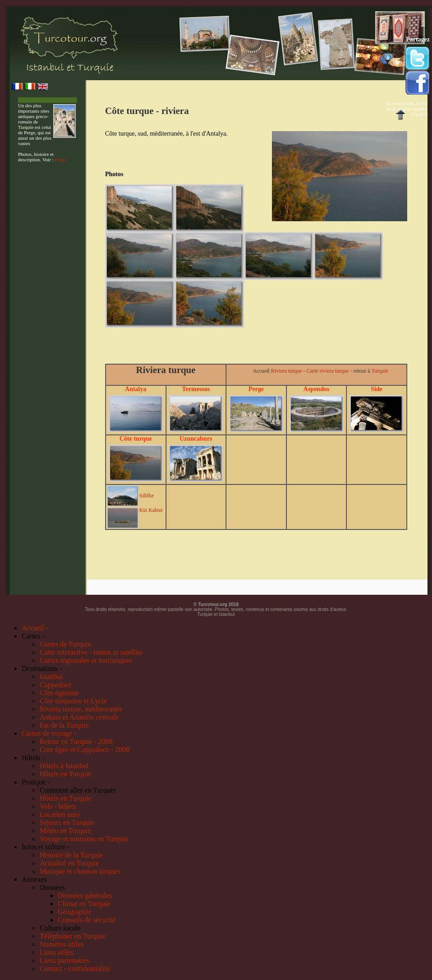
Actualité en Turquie (69, 863)
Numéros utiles (62, 944)
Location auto (60, 814)
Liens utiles (56, 952)
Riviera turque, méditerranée (81, 709)
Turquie (380, 371)
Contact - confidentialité (75, 969)
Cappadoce (56, 685)
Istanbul (51, 677)
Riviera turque (287, 371)
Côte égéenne (59, 693)
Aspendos (317, 389)
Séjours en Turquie (67, 823)
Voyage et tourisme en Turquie (84, 839)
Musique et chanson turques (80, 871)
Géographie (75, 912)
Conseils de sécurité (87, 920)
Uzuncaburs (196, 439)
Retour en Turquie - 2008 (76, 741)
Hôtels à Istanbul (64, 766)
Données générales (85, 896)
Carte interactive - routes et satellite (91, 652)
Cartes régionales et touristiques (86, 660)
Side (377, 389)
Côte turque (136, 439)
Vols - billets (58, 806)
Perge (60, 160)
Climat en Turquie (84, 904)
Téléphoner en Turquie (73, 936)
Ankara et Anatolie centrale (79, 717)
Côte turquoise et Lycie (73, 701)
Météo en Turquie (65, 831)
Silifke (147, 496)
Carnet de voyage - (49, 733)
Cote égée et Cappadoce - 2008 (85, 750)
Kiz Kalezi (151, 510)
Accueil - (35, 628)
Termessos (196, 389)
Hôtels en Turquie (66, 774)
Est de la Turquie (64, 725)
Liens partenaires (64, 960)
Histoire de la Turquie (71, 855)
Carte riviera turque (328, 371)
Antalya (136, 389)
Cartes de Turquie (65, 644)
